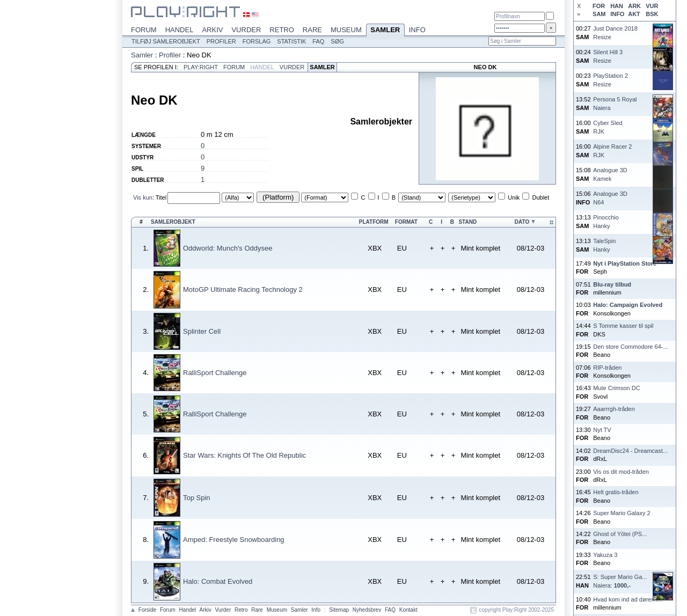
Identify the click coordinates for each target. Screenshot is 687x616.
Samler (385, 31)
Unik (514, 197)
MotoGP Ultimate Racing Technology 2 (243, 289)
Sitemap (339, 610)
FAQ (318, 41)
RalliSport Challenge (215, 373)
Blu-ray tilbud (612, 284)
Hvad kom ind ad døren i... (628, 599)
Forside (147, 610)
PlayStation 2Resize (611, 80)
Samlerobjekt (173, 222)
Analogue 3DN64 (610, 198)
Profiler (221, 41)
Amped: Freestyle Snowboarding (234, 540)
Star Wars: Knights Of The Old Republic (244, 455)
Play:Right (201, 67)
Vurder (246, 30)
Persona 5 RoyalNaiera (615, 103)
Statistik (291, 41)
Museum (346, 30)
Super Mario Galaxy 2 (622, 513)
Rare (312, 30)
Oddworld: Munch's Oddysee (228, 248)
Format (406, 222)
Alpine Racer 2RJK (612, 151)
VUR (652, 6)
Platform (374, 222)
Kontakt (408, 610)
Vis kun (143, 197)
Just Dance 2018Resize (615, 32)
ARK (634, 6)
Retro (282, 30)
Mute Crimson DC (616, 388)
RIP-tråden (607, 368)
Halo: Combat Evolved (218, 581)
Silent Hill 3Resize (608, 56)
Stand (467, 222)
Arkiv (212, 30)
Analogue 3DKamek (610, 174)
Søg (337, 41)
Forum (144, 30)
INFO (617, 14)
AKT (634, 14)
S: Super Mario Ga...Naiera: (620, 581)
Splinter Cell (202, 331)
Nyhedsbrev (367, 610)
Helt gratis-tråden (616, 492)
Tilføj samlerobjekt (166, 41)
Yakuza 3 (605, 555)
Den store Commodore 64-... (630, 347)
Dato (522, 222)
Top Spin (197, 498)
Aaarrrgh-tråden (614, 409)
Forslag (257, 41)
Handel (180, 30)
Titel (161, 197)
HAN (617, 6)
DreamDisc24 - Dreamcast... (630, 451)
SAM (599, 14)
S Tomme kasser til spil (623, 326)
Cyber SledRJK (608, 127)
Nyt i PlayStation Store (625, 263)
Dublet (540, 197)
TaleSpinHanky (604, 245)
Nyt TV (602, 430)
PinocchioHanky (606, 221)
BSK (652, 14)
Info (417, 30)
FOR (599, 6)
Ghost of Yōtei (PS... (620, 534)
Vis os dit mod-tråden (621, 472)
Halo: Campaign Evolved (628, 305)
